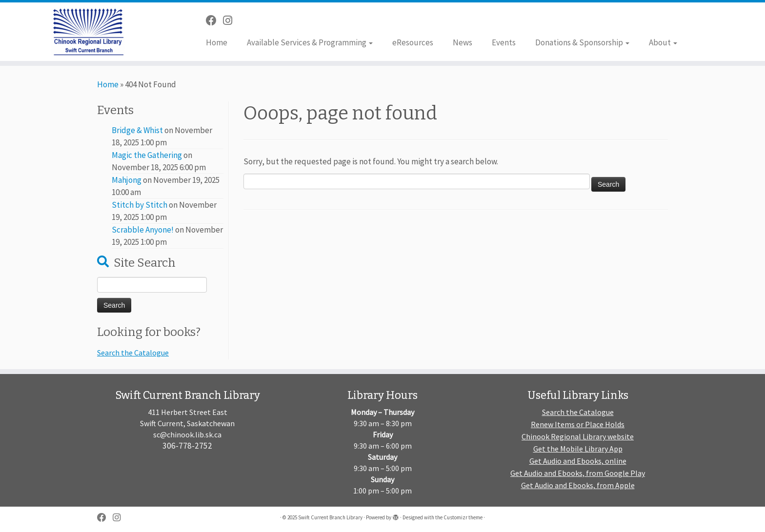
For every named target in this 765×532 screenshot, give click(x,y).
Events (504, 42)
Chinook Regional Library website (578, 436)
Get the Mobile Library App (578, 449)
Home (217, 42)
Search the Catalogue (133, 353)
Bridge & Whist (137, 130)
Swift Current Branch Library (330, 517)
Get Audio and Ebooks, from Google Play (578, 473)
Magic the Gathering (147, 155)
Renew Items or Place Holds (578, 424)
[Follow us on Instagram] (231, 20)
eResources (413, 42)
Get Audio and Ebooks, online (578, 461)
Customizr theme (463, 517)
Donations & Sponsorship (582, 42)
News (463, 42)
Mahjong (127, 180)
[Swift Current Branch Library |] (88, 32)
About (663, 42)
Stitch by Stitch (140, 205)
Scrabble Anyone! (143, 230)
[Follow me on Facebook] (214, 20)
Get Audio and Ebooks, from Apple (578, 485)
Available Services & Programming (310, 42)
